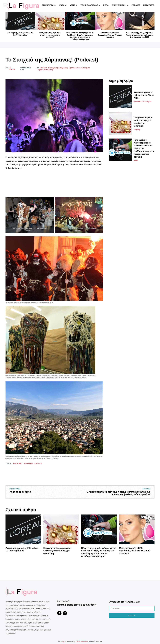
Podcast (44, 68)
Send (132, 615)
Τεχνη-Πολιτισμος (45, 70)
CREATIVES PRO (82, 642)
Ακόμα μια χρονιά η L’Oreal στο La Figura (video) (20, 34)
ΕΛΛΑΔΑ (38, 463)
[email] (132, 609)
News (136, 160)
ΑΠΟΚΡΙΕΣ (28, 463)
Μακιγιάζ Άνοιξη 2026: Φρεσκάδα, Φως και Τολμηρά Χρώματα (110, 35)
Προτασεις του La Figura (80, 68)
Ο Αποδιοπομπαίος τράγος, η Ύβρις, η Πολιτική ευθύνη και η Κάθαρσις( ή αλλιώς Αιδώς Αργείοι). (118, 493)
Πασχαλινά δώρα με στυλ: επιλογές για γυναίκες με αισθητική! (50, 35)
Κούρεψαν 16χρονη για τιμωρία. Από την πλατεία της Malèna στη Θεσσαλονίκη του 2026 (140, 35)
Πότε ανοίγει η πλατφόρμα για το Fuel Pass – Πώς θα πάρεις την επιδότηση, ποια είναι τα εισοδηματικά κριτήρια (80, 36)
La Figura (12, 69)
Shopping (137, 130)
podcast (18, 463)
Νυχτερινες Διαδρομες (58, 68)
